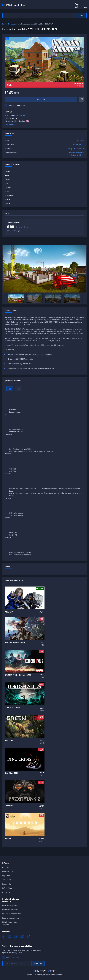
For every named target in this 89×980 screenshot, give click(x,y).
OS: (6, 414)
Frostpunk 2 (9, 806)
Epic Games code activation (12, 914)
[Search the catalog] (39, 16)
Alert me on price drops (17, 105)
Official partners (8, 871)
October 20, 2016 (79, 145)
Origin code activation (10, 905)
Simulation (12, 24)
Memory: (8, 454)
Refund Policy (7, 888)
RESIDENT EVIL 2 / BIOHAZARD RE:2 (18, 675)
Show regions (9, 124)
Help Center (6, 876)
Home (4, 24)
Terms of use (7, 880)
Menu (85, 7)
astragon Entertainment (76, 149)
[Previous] (5, 299)
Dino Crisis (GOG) (11, 773)
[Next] (84, 299)
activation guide (20, 115)
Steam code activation (10, 910)
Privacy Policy (7, 884)
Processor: (9, 434)
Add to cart (41, 99)
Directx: (7, 518)
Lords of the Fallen (12, 708)
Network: (8, 537)
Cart (76, 7)
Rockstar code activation (11, 918)
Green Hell (9, 740)
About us (5, 867)
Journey (8, 838)
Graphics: (8, 474)
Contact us (6, 892)
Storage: (8, 498)
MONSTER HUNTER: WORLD (15, 642)
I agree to (13, 958)
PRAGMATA (9, 612)
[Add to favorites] (82, 99)
